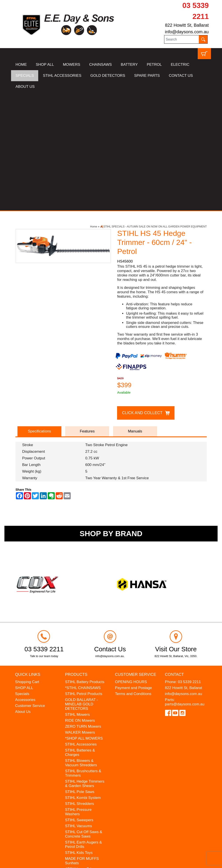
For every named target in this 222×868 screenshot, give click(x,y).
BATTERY (129, 65)
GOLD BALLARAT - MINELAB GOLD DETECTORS (81, 586)
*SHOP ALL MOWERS (84, 620)
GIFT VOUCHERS (80, 779)
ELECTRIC (180, 65)
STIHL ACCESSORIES (62, 76)
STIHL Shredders (79, 685)
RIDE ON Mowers (80, 602)
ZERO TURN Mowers (83, 608)
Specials (22, 576)
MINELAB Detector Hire (85, 773)
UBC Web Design (57, 858)
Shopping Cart (27, 564)
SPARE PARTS (147, 76)
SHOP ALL (45, 65)
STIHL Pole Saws (80, 674)
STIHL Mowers (77, 596)
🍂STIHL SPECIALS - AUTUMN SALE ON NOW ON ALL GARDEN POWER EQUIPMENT (153, 108)
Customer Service (30, 587)
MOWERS (72, 65)
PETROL (154, 65)
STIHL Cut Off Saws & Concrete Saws (83, 716)
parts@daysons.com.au (185, 586)
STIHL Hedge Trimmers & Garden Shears (85, 665)
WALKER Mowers (80, 614)
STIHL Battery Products (85, 564)
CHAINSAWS (101, 65)
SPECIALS (25, 76)
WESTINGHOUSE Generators (80, 765)
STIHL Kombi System (83, 679)
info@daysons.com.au (187, 32)
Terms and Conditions (133, 576)
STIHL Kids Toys (79, 734)
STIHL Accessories (81, 626)
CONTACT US (181, 76)
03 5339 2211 (189, 564)
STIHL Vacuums (78, 708)
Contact (175, 556)
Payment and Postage (134, 570)
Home (94, 108)
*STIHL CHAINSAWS (83, 570)
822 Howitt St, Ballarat (187, 25)
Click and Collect (142, 295)
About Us (23, 593)
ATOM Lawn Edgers (82, 751)
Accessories (25, 581)
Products (76, 556)
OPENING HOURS (131, 564)
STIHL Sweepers (79, 702)
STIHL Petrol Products (84, 576)
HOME (21, 65)
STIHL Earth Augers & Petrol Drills (83, 726)
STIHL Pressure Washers (78, 694)
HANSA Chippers (79, 757)
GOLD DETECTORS (108, 76)
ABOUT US (25, 87)
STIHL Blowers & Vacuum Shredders (81, 645)
